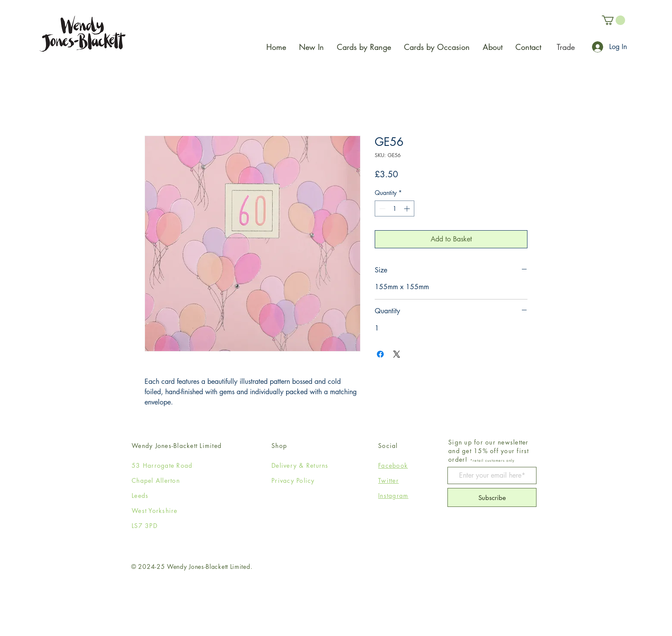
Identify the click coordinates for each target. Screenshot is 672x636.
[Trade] (566, 47)
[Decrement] (381, 208)
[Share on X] (397, 354)
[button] (613, 20)
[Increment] (408, 208)
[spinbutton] (395, 208)
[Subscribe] (492, 497)
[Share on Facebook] (380, 354)
